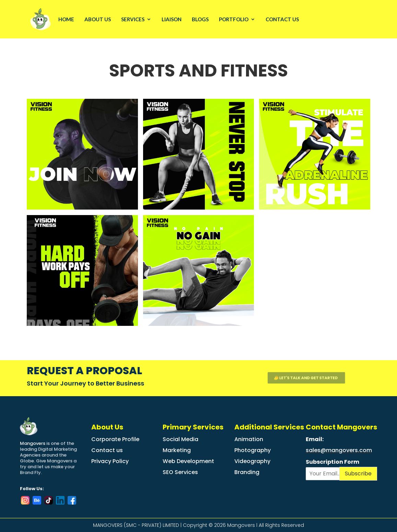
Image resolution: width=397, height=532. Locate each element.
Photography (253, 450)
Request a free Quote (371, 20)
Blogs (200, 19)
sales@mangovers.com (339, 450)
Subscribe (358, 474)
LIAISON (172, 19)
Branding (247, 472)
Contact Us (282, 19)
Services (133, 19)
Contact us (107, 450)
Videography (252, 461)
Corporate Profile (115, 439)
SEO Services (180, 472)
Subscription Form (332, 462)
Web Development (188, 461)
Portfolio (234, 19)
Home (66, 19)
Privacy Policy (110, 461)
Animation (249, 439)
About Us (98, 19)
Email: (315, 439)
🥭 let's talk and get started (302, 378)
